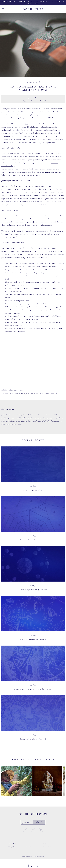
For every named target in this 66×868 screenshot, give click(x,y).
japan (27, 394)
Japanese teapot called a (44, 222)
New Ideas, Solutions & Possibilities (33, 639)
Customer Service (48, 847)
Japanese (33, 394)
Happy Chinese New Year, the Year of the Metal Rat (33, 689)
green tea (19, 186)
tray (27, 301)
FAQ (45, 844)
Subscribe (39, 822)
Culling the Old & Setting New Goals (33, 739)
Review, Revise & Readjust (33, 490)
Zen (27, 124)
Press (27, 844)
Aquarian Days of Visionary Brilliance (33, 590)
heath (23, 394)
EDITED (11, 394)
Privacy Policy (12, 847)
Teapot (52, 394)
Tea (37, 394)
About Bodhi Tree (13, 844)
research (45, 172)
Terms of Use (29, 847)
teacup (47, 394)
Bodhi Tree (33, 9)
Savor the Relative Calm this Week (33, 540)
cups (7, 394)
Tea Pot (42, 394)
